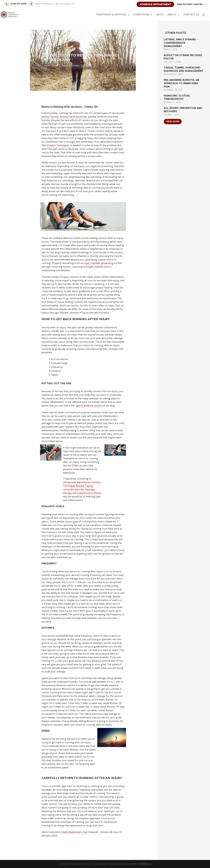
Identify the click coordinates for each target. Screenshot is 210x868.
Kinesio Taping (84, 486)
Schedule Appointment (155, 4)
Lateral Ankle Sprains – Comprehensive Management (181, 43)
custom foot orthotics (89, 493)
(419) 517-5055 (19, 4)
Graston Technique (57, 145)
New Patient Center (190, 4)
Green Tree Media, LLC (141, 864)
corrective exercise (73, 489)
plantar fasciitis (50, 117)
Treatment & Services (111, 15)
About (172, 15)
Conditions (141, 15)
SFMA (75, 466)
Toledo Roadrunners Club (74, 832)
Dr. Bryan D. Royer (58, 65)
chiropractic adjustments (77, 482)
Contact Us (191, 15)
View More (173, 121)
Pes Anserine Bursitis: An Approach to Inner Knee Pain (181, 83)
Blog (160, 15)
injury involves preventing (99, 263)
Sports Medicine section (89, 406)
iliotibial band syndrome (73, 117)
